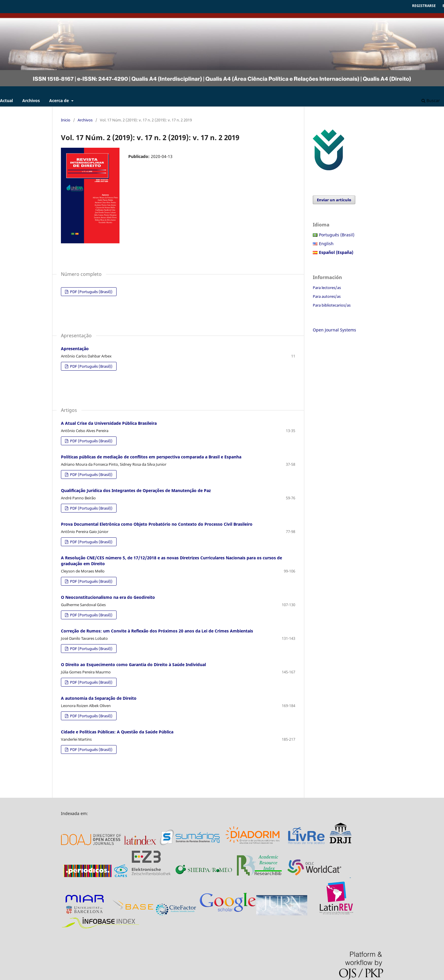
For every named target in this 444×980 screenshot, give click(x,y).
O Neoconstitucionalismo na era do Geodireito (108, 597)
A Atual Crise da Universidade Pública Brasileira (109, 423)
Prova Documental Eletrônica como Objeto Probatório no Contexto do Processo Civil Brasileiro (157, 524)
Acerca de (60, 100)
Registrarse (424, 6)
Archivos (31, 100)
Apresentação (75, 349)
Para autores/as (327, 296)
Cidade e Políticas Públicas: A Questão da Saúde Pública (117, 732)
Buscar (431, 100)
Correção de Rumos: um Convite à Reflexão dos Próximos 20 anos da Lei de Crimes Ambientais (157, 631)
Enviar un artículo (334, 200)
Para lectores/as (327, 288)
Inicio (66, 120)
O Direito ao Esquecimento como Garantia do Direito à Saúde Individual (133, 664)
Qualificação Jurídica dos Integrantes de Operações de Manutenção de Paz (136, 490)
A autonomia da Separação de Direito (99, 698)
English (326, 244)
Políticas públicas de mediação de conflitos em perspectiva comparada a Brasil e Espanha (151, 457)
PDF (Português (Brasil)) (91, 292)
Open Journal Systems (334, 330)
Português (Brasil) (337, 235)
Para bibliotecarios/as (332, 305)
